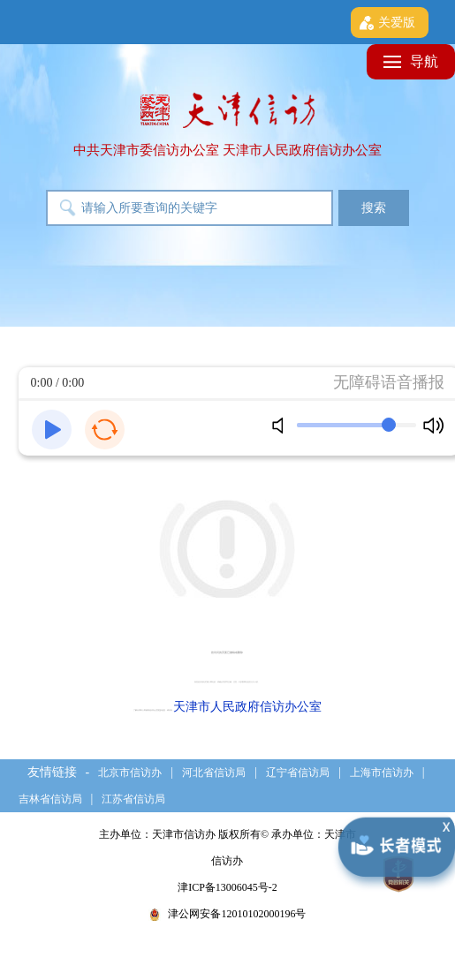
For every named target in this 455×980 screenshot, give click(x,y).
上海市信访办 (382, 773)
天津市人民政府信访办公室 (247, 707)
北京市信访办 (130, 773)
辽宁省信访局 (298, 773)
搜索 (374, 208)
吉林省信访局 (50, 799)
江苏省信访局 (133, 799)
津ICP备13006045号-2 (227, 887)
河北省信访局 (214, 773)
